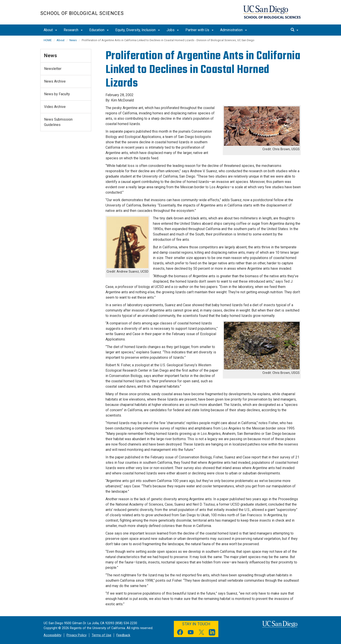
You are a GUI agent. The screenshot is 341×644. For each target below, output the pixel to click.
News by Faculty (57, 94)
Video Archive (55, 107)
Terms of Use (101, 635)
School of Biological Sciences (82, 13)
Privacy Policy (77, 635)
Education (99, 30)
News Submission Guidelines (58, 122)
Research (73, 30)
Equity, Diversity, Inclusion (138, 30)
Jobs (173, 30)
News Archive (55, 81)
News (73, 40)
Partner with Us (199, 30)
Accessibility (53, 635)
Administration (233, 30)
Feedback (123, 635)
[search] (294, 30)
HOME (48, 40)
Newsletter (53, 69)
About (50, 30)
